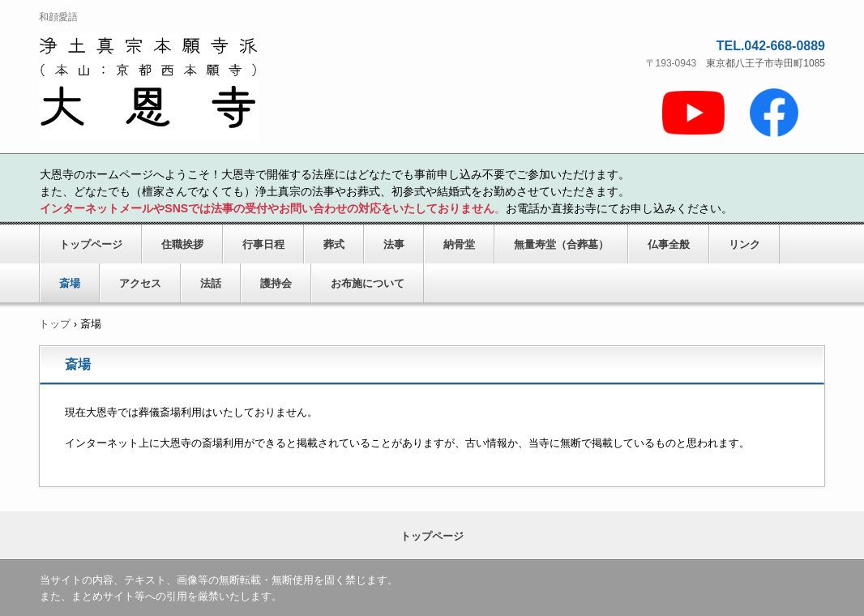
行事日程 (263, 244)
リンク (744, 244)
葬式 (334, 244)
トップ (55, 324)
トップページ (91, 244)
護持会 (276, 283)
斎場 (70, 283)
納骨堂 (459, 244)
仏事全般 (669, 244)
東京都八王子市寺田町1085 (766, 63)
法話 (211, 283)
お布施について (368, 283)
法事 (394, 244)
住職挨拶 (182, 244)
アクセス (140, 283)
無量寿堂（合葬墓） (561, 244)
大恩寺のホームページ (210, 86)
